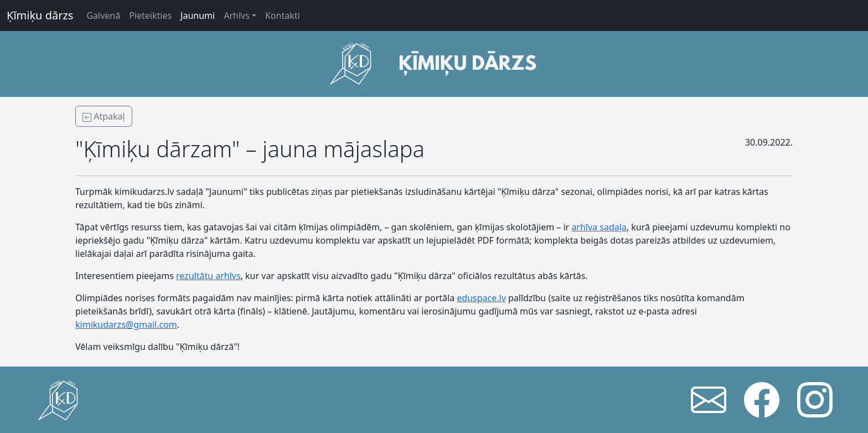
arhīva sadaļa (599, 227)
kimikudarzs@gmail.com (126, 324)
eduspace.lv (481, 298)
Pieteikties (150, 16)
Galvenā (103, 16)
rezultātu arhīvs (208, 276)
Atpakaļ (104, 116)
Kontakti (283, 16)
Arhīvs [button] (237, 16)
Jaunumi (198, 16)
